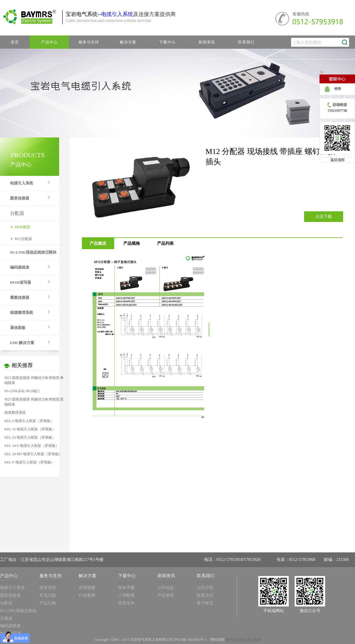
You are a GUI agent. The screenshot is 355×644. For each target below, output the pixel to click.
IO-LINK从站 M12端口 (22, 391)
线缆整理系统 (15, 413)
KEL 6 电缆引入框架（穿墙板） (29, 421)
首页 (15, 42)
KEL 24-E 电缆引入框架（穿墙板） (32, 446)
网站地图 (217, 640)
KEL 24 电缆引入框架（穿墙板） (30, 437)
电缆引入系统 (117, 14)
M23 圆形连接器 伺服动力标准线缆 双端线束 (34, 402)
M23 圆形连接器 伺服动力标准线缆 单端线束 (34, 380)
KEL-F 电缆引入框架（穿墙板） (29, 462)
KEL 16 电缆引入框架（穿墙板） (30, 429)
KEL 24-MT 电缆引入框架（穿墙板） (33, 454)
